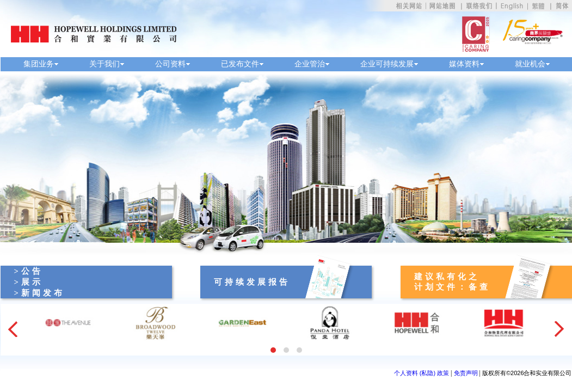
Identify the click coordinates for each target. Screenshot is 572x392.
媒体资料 (464, 64)
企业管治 (310, 64)
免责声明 (466, 373)
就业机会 (530, 64)
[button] (273, 350)
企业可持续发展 (387, 64)
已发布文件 (240, 64)
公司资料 (170, 64)
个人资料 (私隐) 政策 (422, 373)
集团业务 (39, 64)
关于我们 (104, 64)
